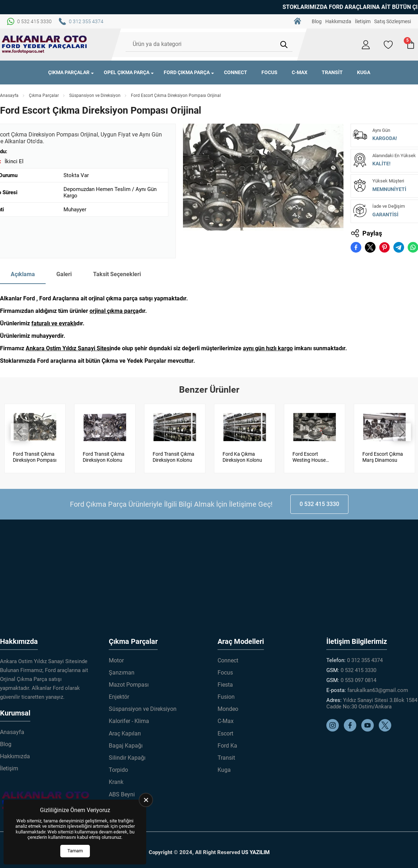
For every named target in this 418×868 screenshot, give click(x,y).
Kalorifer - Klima (129, 721)
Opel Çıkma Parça (127, 72)
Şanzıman (122, 672)
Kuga (364, 72)
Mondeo (228, 709)
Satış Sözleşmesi (392, 21)
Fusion (226, 696)
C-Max (300, 72)
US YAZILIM (256, 852)
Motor (116, 660)
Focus (269, 72)
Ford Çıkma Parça (187, 72)
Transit (332, 72)
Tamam (75, 851)
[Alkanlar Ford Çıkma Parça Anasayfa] (45, 45)
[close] (146, 800)
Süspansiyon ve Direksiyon (95, 95)
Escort (225, 733)
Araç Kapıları (125, 733)
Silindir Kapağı (127, 757)
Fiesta (225, 684)
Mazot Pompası (129, 684)
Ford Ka (227, 745)
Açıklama (23, 274)
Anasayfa (9, 95)
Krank (116, 782)
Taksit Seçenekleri (117, 274)
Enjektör (119, 696)
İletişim (363, 21)
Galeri (64, 274)
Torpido (118, 769)
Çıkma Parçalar (69, 72)
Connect (236, 72)
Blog (317, 21)
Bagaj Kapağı (126, 745)
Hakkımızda (338, 21)
